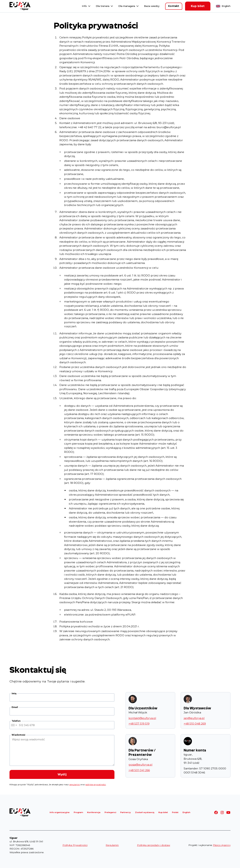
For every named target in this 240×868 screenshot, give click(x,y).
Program (78, 812)
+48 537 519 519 (139, 724)
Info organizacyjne (60, 812)
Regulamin (112, 845)
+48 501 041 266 (139, 770)
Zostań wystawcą (145, 812)
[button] (86, 6)
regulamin (75, 785)
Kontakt (174, 6)
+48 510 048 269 (195, 724)
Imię (14, 694)
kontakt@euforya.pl (142, 718)
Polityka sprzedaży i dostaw (154, 845)
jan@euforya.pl (194, 718)
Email (15, 707)
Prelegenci (110, 812)
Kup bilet (198, 6)
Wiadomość (18, 735)
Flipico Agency (222, 845)
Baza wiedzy (152, 6)
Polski (175, 812)
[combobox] (14, 725)
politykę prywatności (96, 785)
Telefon (16, 721)
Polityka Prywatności (75, 845)
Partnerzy (126, 812)
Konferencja (94, 812)
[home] (20, 6)
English (226, 6)
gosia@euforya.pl (141, 765)
